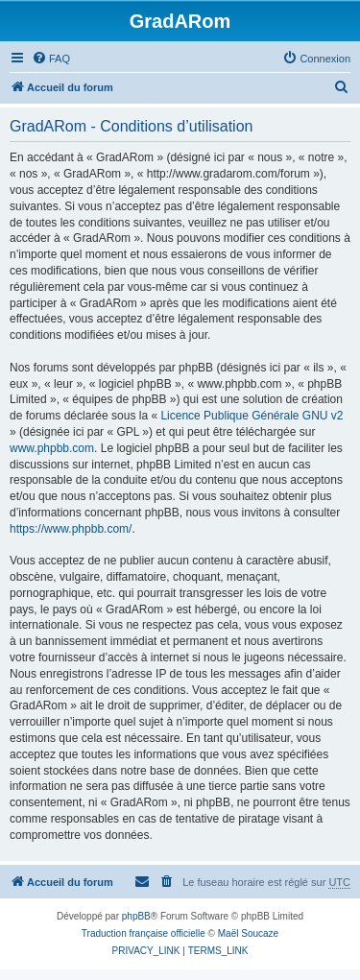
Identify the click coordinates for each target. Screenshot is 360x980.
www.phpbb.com (52, 448)
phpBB (136, 916)
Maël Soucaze (248, 933)
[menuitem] (51, 59)
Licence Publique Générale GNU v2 (252, 416)
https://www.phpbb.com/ (71, 529)
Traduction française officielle (144, 933)
